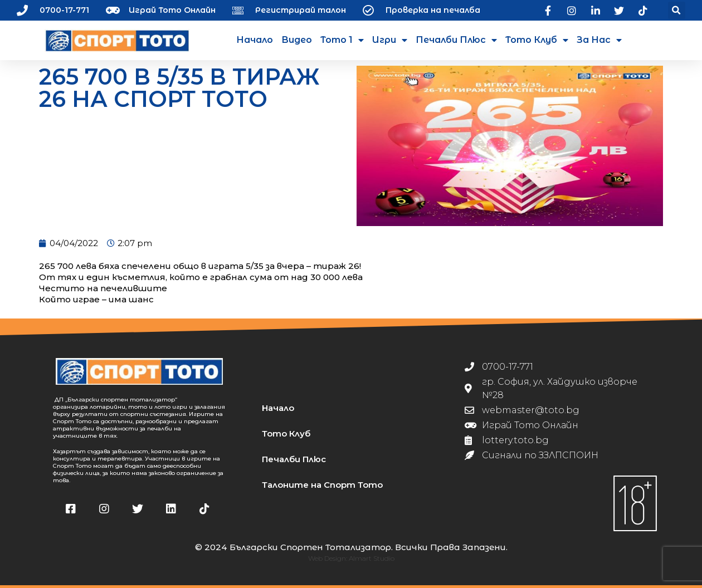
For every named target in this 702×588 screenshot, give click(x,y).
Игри (390, 40)
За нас (599, 40)
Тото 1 (342, 40)
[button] (677, 10)
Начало (255, 40)
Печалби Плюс (456, 40)
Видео (297, 40)
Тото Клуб (537, 40)
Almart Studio (372, 558)
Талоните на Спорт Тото (322, 485)
